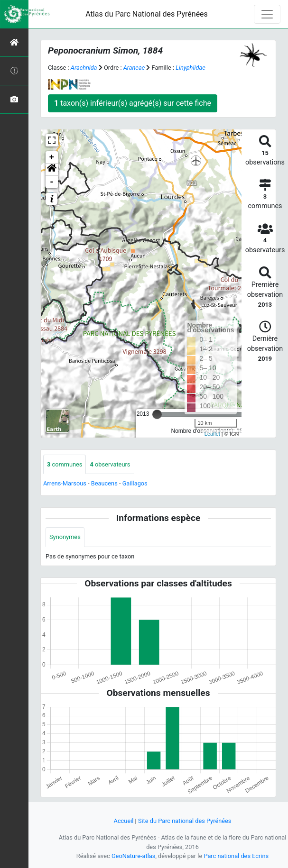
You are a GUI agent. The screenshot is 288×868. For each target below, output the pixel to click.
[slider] (157, 414)
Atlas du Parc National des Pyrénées (147, 14)
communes (65, 464)
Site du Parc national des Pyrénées (185, 821)
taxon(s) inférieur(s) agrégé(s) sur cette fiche (133, 103)
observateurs (110, 464)
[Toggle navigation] (267, 14)
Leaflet (212, 434)
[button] (52, 170)
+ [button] (52, 157)
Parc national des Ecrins (236, 856)
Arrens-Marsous (65, 483)
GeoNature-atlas (134, 856)
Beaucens (104, 483)
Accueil (124, 821)
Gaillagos (135, 483)
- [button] (52, 182)
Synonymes (65, 537)
